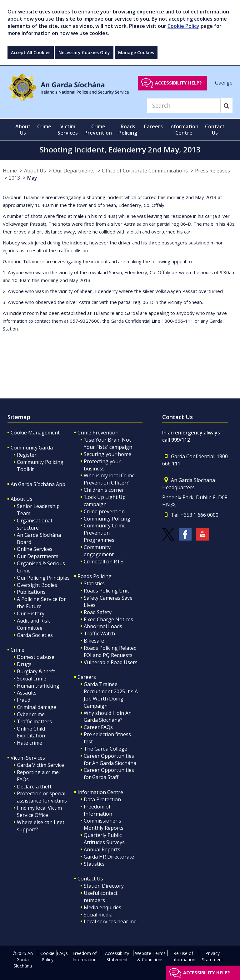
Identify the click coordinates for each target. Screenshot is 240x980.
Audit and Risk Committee (33, 624)
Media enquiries (102, 907)
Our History (31, 613)
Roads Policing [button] (128, 130)
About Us (35, 171)
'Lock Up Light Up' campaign (105, 501)
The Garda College (105, 749)
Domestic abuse (36, 657)
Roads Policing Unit (106, 591)
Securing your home (107, 454)
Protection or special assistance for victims (42, 797)
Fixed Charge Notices (108, 619)
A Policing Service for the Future (41, 603)
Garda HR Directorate (109, 857)
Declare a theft (34, 787)
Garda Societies (35, 635)
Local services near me (110, 921)
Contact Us (90, 879)
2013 (14, 178)
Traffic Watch (99, 634)
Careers (87, 677)
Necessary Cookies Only (84, 52)
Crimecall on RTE (103, 562)
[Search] (184, 105)
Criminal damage (37, 707)
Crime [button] (44, 126)
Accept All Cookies (31, 52)
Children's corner (104, 490)
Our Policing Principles (43, 578)
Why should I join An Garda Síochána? (108, 717)
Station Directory (104, 886)
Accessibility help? (178, 83)
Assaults (27, 693)
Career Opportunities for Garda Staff (109, 774)
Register (27, 455)
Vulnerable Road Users (111, 662)
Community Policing (107, 519)
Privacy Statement (212, 956)
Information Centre (100, 792)
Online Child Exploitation (31, 732)
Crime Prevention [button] (98, 130)
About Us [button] (23, 130)
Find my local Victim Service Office (39, 811)
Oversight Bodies (37, 585)
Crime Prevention (98, 433)
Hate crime (30, 743)
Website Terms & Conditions (150, 956)
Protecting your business (102, 465)
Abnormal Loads (103, 626)
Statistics (94, 583)
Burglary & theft (36, 671)
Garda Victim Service (40, 765)
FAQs (62, 953)
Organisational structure (34, 524)
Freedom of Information (98, 810)
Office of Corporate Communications (145, 171)
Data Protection (102, 799)
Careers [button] (153, 126)
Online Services (35, 549)
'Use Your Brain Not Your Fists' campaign (108, 443)
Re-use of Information (183, 956)
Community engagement (99, 551)
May (32, 178)
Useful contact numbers (101, 897)
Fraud (24, 700)
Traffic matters (34, 721)
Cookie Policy (183, 26)
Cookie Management (35, 433)
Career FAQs (98, 727)
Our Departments (74, 171)
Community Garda (32, 448)
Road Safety (98, 612)
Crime (17, 650)
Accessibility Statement (117, 956)
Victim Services (28, 758)
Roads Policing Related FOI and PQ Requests (110, 652)
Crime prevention (104, 511)
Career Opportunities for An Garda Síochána (110, 759)
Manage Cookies (136, 52)
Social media (98, 915)
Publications (31, 592)
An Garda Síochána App (38, 484)
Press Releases (212, 171)
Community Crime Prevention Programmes (105, 533)
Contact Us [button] (215, 130)
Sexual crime (32, 679)
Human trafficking (38, 686)
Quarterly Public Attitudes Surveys (104, 839)
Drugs (24, 664)
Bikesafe (94, 641)
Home (10, 171)
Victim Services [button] (68, 130)
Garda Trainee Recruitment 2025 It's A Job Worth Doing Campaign (111, 695)
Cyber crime (31, 714)
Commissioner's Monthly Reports (104, 824)
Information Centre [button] (184, 130)
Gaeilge (224, 83)
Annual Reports (102, 849)
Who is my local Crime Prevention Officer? (109, 479)
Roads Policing (95, 576)
